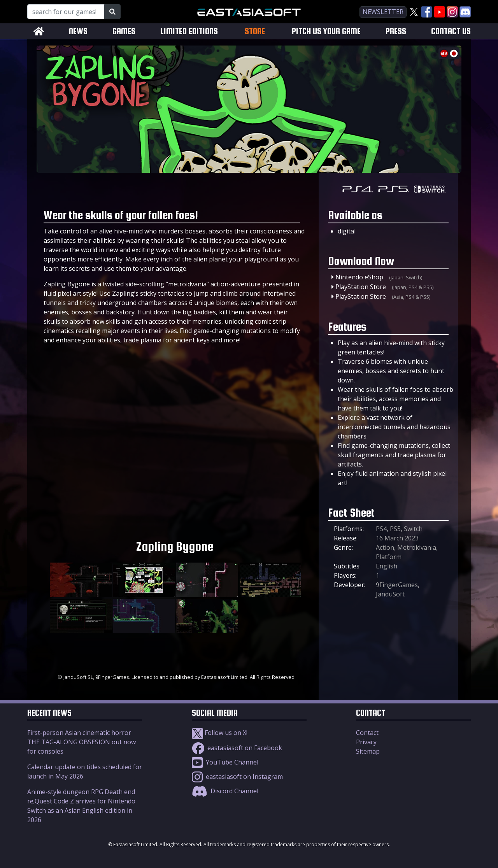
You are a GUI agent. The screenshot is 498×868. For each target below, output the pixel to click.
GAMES (124, 31)
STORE (255, 31)
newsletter (383, 12)
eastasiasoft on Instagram (237, 777)
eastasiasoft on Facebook (237, 748)
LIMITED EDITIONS (189, 31)
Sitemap (368, 751)
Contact (367, 733)
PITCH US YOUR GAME (326, 31)
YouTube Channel (225, 762)
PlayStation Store (361, 287)
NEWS (78, 31)
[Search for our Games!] (66, 12)
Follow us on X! (220, 733)
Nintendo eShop (359, 277)
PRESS (396, 31)
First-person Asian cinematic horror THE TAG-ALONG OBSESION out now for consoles (82, 742)
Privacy (366, 742)
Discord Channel (225, 791)
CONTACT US (451, 31)
